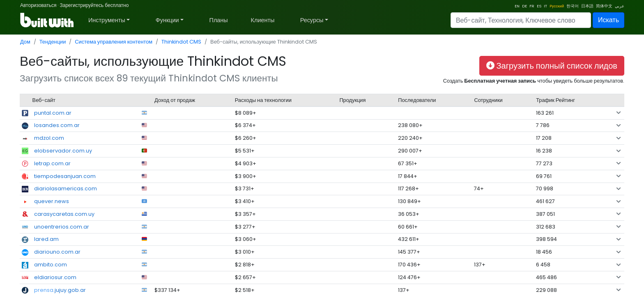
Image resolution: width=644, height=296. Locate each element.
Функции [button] (167, 20)
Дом (25, 42)
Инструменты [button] (107, 20)
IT (545, 6)
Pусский (557, 6)
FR (532, 6)
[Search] (521, 20)
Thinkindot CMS (181, 42)
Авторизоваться (38, 5)
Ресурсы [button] (312, 20)
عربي (620, 6)
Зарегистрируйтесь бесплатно (94, 5)
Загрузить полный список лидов (552, 66)
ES (539, 6)
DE (524, 6)
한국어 (573, 6)
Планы (219, 20)
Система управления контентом (114, 42)
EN (517, 6)
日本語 (587, 6)
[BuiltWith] (47, 20)
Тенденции (53, 42)
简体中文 (604, 6)
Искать (608, 20)
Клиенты (263, 20)
